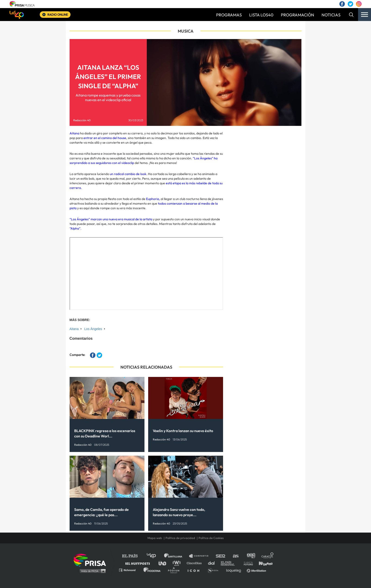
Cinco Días (195, 563)
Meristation (257, 570)
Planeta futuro (247, 563)
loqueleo (235, 570)
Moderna (152, 570)
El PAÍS (133, 556)
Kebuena (264, 563)
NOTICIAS (331, 15)
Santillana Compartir (201, 556)
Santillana (176, 556)
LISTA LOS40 (261, 15)
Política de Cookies (211, 538)
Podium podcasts (175, 570)
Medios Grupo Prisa (91, 571)
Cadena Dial (213, 563)
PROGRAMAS (229, 15)
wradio (178, 563)
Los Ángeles (93, 329)
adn (251, 556)
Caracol (268, 556)
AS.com (235, 556)
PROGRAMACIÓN (297, 15)
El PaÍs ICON (195, 570)
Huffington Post (139, 563)
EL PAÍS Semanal (230, 563)
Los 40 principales (155, 556)
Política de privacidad (180, 538)
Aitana (74, 329)
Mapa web (155, 538)
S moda (214, 570)
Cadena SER (221, 556)
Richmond (130, 570)
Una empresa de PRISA (92, 560)
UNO (164, 563)
